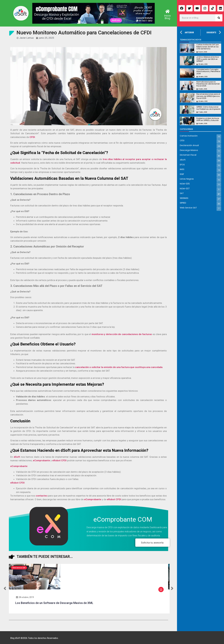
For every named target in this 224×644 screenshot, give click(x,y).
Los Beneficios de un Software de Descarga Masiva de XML (54, 603)
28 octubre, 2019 (25, 597)
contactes (42, 496)
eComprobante (41, 460)
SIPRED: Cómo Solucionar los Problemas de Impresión (208, 108)
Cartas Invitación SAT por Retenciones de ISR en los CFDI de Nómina (208, 47)
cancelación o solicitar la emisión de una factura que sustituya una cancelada (119, 367)
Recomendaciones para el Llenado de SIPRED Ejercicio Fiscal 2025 (208, 96)
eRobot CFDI (59, 460)
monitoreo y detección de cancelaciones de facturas (122, 334)
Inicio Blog (167, 17)
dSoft (17, 457)
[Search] (219, 18)
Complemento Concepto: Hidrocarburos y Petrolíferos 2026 (208, 71)
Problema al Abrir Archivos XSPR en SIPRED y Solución (208, 119)
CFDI (32, 137)
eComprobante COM (123, 519)
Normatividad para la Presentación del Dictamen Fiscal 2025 (208, 84)
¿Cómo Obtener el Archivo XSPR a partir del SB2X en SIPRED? (208, 59)
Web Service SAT (19, 568)
